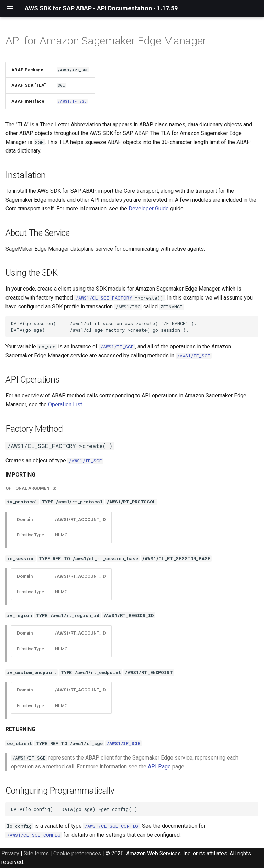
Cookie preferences (77, 853)
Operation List (65, 404)
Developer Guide (149, 208)
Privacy (10, 853)
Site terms (36, 853)
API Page (159, 767)
